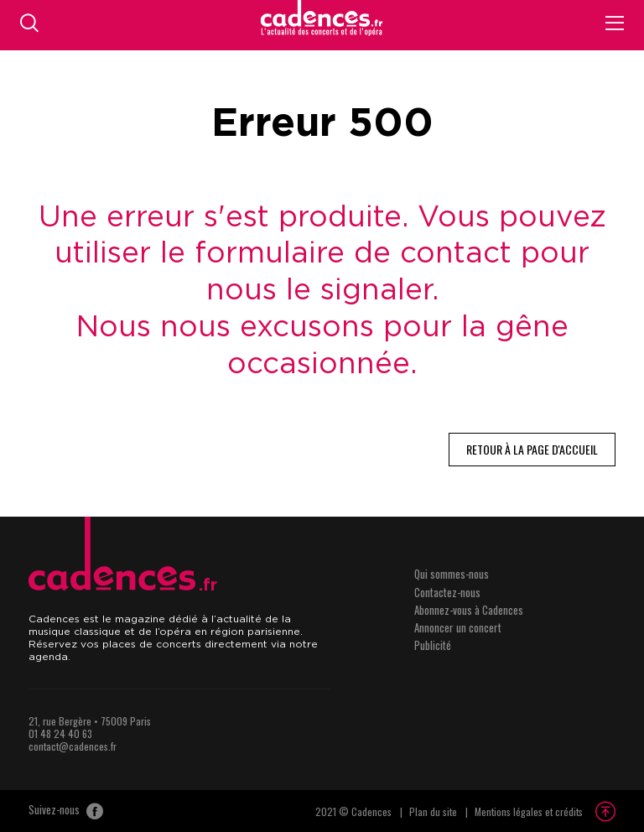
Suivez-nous (66, 811)
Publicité (433, 645)
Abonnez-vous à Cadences (469, 610)
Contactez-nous (447, 592)
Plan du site (433, 811)
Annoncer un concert (458, 627)
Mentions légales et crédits (529, 811)
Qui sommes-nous (452, 574)
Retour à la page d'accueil (532, 449)
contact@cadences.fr (73, 746)
